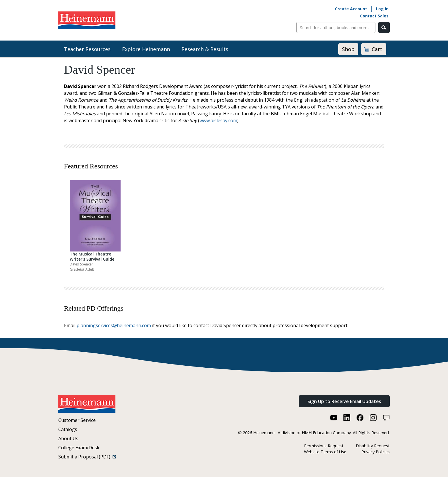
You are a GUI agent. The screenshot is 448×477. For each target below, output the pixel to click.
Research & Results (205, 49)
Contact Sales (374, 16)
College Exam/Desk (79, 448)
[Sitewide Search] (336, 27)
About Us (68, 438)
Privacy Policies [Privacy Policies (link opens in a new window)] (376, 452)
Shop (348, 49)
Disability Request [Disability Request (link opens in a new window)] (373, 446)
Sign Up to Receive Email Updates (344, 401)
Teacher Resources (87, 49)
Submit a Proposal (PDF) (87, 457)
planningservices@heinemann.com (114, 325)
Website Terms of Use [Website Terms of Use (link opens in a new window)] (325, 452)
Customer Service (77, 420)
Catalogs (68, 429)
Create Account (351, 9)
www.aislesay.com (218, 120)
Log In (382, 9)
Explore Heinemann (146, 49)
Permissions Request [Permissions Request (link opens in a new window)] (324, 446)
